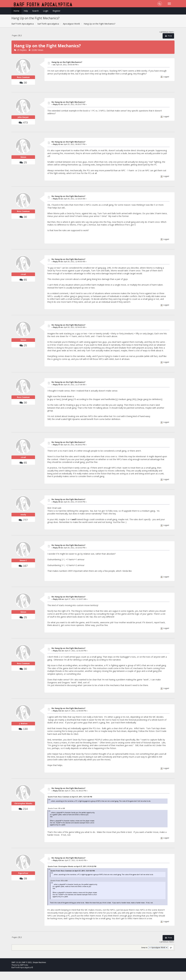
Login (46, 11)
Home (16, 11)
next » (171, 32)
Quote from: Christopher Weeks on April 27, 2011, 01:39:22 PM (72, 875)
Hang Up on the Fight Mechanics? (67, 62)
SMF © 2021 (27, 971)
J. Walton (23, 736)
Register (56, 11)
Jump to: (144, 956)
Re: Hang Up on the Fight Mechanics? (68, 106)
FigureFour (23, 886)
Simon (23, 170)
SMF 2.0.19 (16, 971)
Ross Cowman (23, 81)
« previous (164, 32)
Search (35, 11)
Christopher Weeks (23, 816)
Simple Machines (39, 971)
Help (26, 11)
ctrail (23, 287)
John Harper (23, 125)
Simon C (23, 573)
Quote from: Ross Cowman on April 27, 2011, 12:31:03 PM (70, 805)
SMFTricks (24, 973)
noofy (23, 527)
